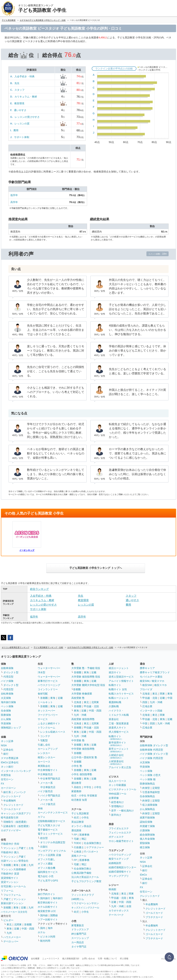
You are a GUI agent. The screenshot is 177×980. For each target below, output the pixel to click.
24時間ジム (78, 899)
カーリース (44, 762)
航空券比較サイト (48, 903)
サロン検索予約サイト (121, 841)
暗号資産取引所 (10, 818)
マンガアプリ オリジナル (52, 851)
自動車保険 (7, 668)
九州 (31, 865)
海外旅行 (58, 898)
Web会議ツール (118, 794)
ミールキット (45, 702)
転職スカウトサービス (121, 694)
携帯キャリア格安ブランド (155, 672)
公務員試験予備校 (81, 873)
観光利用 (45, 941)
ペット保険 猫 (148, 779)
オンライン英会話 (81, 826)
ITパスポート (91, 852)
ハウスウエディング (120, 855)
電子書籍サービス (48, 830)
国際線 (54, 915)
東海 (16, 865)
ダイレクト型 (11, 672)
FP (75, 835)
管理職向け (117, 806)
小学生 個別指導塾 (82, 774)
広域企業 (147, 706)
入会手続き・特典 (24, 76)
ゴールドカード (12, 809)
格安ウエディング (119, 859)
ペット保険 (7, 706)
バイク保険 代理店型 (151, 758)
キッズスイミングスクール (85, 908)
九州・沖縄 (80, 715)
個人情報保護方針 (71, 959)
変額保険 (145, 843)
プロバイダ (146, 689)
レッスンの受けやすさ (27, 117)
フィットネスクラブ (83, 895)
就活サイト (115, 672)
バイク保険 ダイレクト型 (154, 754)
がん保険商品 (147, 809)
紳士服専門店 (79, 934)
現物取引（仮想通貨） (16, 822)
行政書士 (79, 847)
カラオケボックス (119, 911)
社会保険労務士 (93, 843)
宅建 (76, 839)
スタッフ (19, 90)
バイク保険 (7, 681)
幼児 (76, 818)
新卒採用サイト (117, 744)
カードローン (8, 788)
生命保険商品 (147, 796)
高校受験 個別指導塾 (83, 719)
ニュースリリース (51, 959)
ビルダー (8, 920)
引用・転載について (107, 959)
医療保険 (6, 715)
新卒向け (116, 815)
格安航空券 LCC (47, 911)
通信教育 (76, 783)
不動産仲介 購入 (10, 852)
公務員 (78, 852)
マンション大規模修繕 (13, 869)
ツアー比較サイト (48, 919)
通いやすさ (20, 110)
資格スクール (79, 856)
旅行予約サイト (46, 894)
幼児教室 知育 (79, 800)
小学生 (98, 787)
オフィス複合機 (46, 868)
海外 (50, 928)
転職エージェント (119, 698)
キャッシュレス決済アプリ (16, 813)
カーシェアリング (48, 749)
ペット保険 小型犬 (150, 775)
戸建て (22, 848)
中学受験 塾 (78, 740)
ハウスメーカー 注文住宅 (14, 912)
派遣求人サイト (117, 728)
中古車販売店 (45, 774)
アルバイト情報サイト (121, 681)
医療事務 (84, 835)
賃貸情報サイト (10, 878)
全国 (129, 906)
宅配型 (44, 740)
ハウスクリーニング (49, 685)
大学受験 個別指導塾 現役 (86, 677)
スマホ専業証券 (10, 758)
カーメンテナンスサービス (53, 813)
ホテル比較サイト (48, 907)
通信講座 (76, 830)
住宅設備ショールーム (13, 886)
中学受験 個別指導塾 (83, 749)
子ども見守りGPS (48, 881)
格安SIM (147, 685)
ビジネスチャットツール (122, 789)
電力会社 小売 (46, 876)
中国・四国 (28, 929)
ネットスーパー (46, 711)
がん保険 (6, 719)
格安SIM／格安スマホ (152, 681)
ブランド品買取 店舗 (49, 855)
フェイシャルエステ (120, 833)
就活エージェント (119, 668)
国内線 (44, 915)
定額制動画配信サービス (51, 821)
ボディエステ (116, 837)
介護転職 (114, 706)
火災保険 (6, 698)
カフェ (41, 817)
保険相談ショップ (11, 728)
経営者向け (117, 802)
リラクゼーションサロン (85, 903)
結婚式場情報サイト (120, 872)
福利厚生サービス (48, 872)
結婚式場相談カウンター (122, 867)
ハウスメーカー (12, 937)
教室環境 (19, 103)
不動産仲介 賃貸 (10, 874)
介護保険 (145, 830)
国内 (43, 928)
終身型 (146, 788)
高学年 (14, 202)
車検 (40, 808)
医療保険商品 (147, 784)
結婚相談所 (115, 863)
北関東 (18, 924)
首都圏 (7, 865)
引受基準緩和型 (151, 792)
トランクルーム (46, 728)
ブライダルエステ (119, 828)
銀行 (6, 754)
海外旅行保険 (8, 702)
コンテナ (45, 736)
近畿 (23, 865)
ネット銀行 (7, 767)
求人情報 (124, 959)
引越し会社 (44, 745)
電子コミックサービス (50, 834)
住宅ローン (7, 779)
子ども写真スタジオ (49, 825)
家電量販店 (78, 925)
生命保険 (6, 711)
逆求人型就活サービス (121, 677)
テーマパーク (116, 915)
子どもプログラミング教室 (86, 881)
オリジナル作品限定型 (53, 842)
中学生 (88, 787)
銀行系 (7, 792)
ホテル (41, 932)
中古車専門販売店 (50, 779)
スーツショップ (80, 938)
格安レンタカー (46, 757)
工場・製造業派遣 (119, 723)
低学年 (14, 195)
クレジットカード (11, 796)
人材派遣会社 (116, 762)
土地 (31, 848)
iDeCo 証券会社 (10, 762)
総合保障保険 (147, 835)
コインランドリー (48, 689)
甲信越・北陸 (91, 706)
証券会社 (8, 750)
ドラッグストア (80, 929)
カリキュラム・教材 (26, 97)
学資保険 (6, 723)
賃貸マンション (10, 882)
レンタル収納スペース (53, 732)
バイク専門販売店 (50, 796)
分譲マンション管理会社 (15, 861)
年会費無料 (10, 801)
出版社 (44, 847)
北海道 (78, 702)
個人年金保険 (147, 839)
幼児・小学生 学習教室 (84, 796)
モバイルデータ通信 (151, 677)
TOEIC (78, 843)
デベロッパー (11, 941)
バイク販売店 (45, 791)
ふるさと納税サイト (49, 723)
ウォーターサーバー (49, 668)
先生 (17, 83)
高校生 (78, 787)
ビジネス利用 (48, 937)
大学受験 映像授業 (82, 694)
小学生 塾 (77, 766)
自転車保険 (7, 694)
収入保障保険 (150, 805)
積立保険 (145, 847)
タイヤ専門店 (79, 947)
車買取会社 (44, 766)
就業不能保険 (147, 818)
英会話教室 (78, 822)
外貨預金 (6, 775)
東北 (9, 924)
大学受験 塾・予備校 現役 (86, 668)
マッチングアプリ (119, 876)
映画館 (112, 889)
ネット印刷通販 (117, 785)
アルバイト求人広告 (120, 767)
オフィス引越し (46, 859)
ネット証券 (7, 741)
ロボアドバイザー (11, 830)
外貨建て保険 (147, 826)
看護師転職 (115, 702)
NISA (4, 745)
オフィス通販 (45, 864)
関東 (131, 894)
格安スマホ (161, 685)
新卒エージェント (119, 750)
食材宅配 (43, 694)
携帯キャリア (147, 668)
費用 (16, 130)
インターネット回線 (151, 711)
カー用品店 (78, 942)
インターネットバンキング (16, 771)
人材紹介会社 (116, 756)
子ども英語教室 (80, 813)
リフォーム (7, 891)
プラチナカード (154, 917)
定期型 (156, 788)
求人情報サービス (119, 732)
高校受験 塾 (78, 698)
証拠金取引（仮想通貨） (17, 826)
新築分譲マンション (12, 903)
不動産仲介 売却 (10, 844)
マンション (10, 848)
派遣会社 (114, 719)
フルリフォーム (12, 895)
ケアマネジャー (95, 847)
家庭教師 (76, 791)
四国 (145, 702)
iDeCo (143, 875)
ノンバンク (20, 792)
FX (3, 784)
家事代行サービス (48, 681)
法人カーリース (117, 781)
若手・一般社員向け (122, 811)
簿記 (84, 839)
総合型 (44, 838)
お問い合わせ (88, 959)
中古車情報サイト (48, 770)
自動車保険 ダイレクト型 (154, 745)
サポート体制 (22, 137)
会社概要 (35, 959)
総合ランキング (39, 589)
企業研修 (114, 798)
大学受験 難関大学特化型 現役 (88, 685)
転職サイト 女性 (118, 689)
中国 (170, 698)
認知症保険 (146, 822)
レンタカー (44, 753)
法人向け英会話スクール (85, 877)
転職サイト (115, 685)
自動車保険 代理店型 (151, 750)
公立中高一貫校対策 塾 (84, 757)
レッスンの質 (22, 124)
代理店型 (8, 677)
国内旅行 (45, 898)
